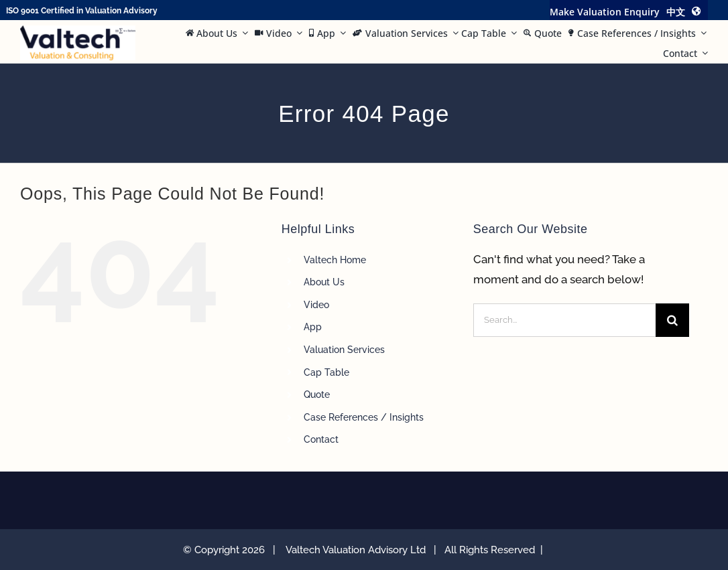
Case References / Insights (364, 417)
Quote (317, 395)
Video (316, 305)
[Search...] (564, 320)
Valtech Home (335, 260)
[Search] (672, 320)
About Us (324, 282)
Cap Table (326, 372)
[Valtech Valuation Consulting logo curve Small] (78, 31)
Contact (321, 439)
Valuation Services (344, 350)
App (313, 327)
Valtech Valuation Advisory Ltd (358, 550)
